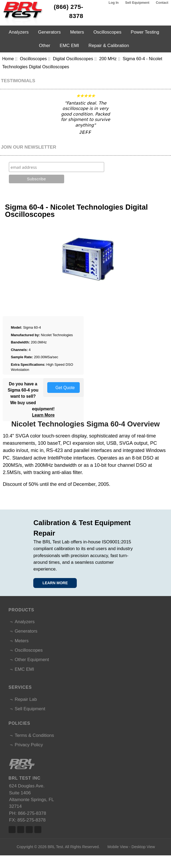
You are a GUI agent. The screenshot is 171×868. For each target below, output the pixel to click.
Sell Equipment (137, 3)
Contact (162, 3)
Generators (50, 32)
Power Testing (145, 32)
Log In (114, 3)
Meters (77, 32)
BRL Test (55, 847)
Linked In (29, 830)
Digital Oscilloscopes (73, 59)
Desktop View (143, 847)
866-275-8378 (32, 813)
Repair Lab (26, 699)
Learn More (43, 415)
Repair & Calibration (109, 46)
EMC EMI (69, 46)
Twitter (21, 830)
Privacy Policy (29, 745)
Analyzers (19, 32)
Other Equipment (32, 660)
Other (45, 46)
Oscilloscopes (33, 59)
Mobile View (118, 847)
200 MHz (108, 59)
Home (8, 59)
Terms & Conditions (34, 735)
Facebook (12, 830)
